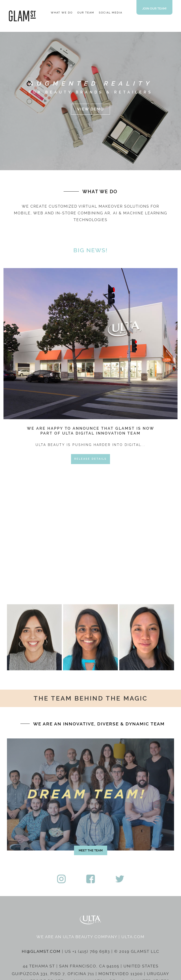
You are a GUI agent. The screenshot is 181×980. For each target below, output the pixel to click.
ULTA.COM (133, 937)
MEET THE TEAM (91, 850)
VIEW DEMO (90, 109)
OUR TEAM (86, 13)
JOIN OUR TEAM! (154, 8)
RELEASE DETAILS (90, 459)
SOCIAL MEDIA (111, 13)
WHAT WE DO (62, 13)
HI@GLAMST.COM (41, 951)
